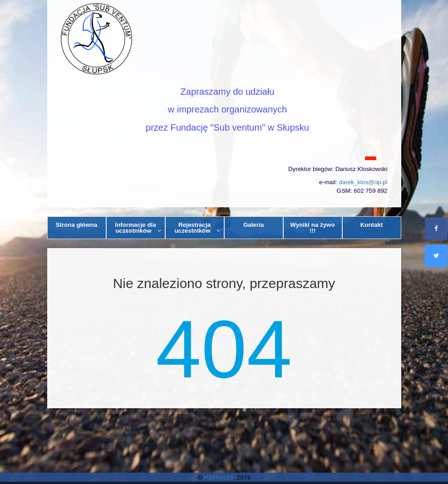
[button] (224, 156)
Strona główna (77, 225)
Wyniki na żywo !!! (312, 228)
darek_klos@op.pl (363, 182)
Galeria (254, 225)
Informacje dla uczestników (138, 228)
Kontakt (372, 225)
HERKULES (219, 477)
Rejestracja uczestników (197, 228)
